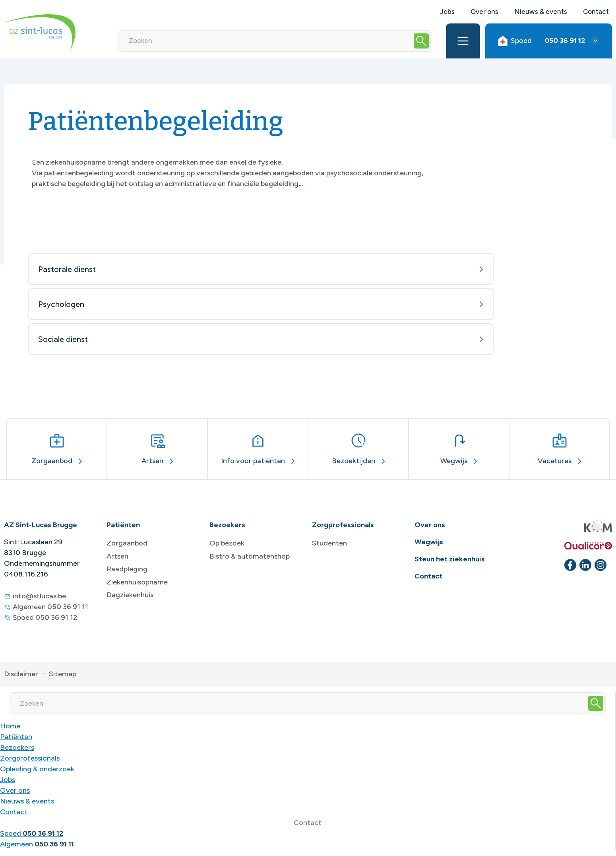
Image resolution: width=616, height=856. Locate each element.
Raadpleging (127, 569)
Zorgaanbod (127, 543)
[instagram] (601, 565)
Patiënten (16, 737)
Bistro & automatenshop (250, 556)
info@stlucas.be (39, 596)
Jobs (447, 12)
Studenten (329, 543)
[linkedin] (585, 565)
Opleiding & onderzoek (37, 769)
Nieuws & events (541, 12)
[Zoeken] (266, 41)
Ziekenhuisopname (137, 582)
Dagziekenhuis (130, 595)
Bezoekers (17, 747)
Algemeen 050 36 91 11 (50, 607)
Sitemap (63, 674)
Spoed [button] (541, 41)
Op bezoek (227, 543)
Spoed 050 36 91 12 (45, 617)
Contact (596, 12)
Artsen (117, 556)
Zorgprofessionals (30, 758)
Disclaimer (21, 674)
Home (10, 726)
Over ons (484, 12)
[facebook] (570, 565)
